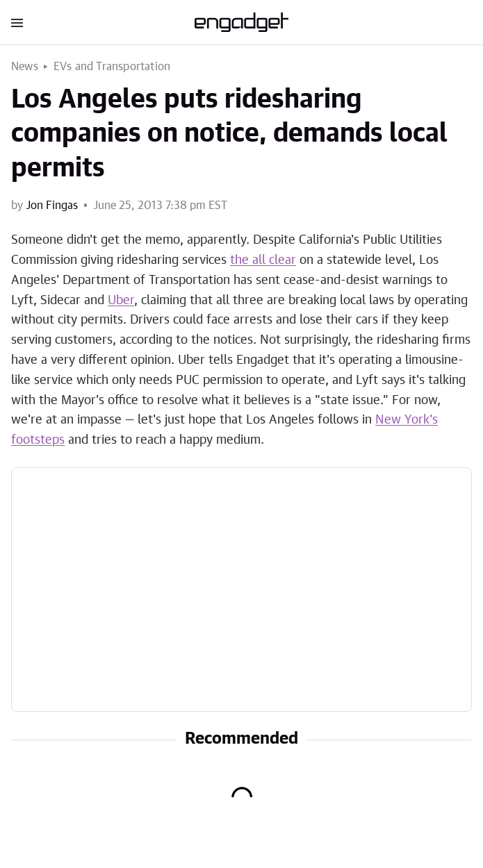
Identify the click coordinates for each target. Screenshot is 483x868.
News (25, 67)
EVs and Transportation (112, 67)
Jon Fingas (52, 206)
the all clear (263, 260)
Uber (121, 301)
